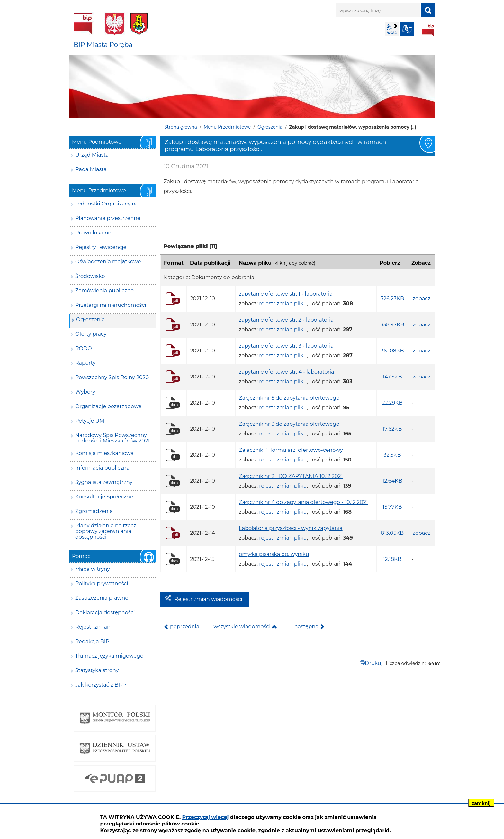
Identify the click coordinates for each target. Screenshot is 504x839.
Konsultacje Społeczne (104, 497)
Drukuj (374, 663)
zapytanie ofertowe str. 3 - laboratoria (286, 346)
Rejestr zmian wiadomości (208, 599)
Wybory (85, 392)
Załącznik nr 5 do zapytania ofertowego (289, 398)
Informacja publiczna (102, 468)
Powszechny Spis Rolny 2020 (112, 377)
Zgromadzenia (94, 511)
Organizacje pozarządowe (108, 406)
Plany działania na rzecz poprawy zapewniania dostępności (106, 531)
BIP (428, 30)
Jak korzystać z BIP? (101, 685)
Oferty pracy (91, 334)
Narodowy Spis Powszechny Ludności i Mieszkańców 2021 (113, 438)
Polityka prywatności (102, 584)
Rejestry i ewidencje (101, 247)
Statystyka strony (97, 670)
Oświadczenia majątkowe (108, 262)
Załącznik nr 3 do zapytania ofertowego (289, 424)
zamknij (481, 803)
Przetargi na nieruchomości (111, 305)
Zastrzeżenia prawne (102, 598)
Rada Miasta (91, 169)
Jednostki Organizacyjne (107, 204)
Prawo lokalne (93, 233)
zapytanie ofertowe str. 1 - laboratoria (286, 294)
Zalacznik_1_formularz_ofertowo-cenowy (291, 450)
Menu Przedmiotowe (227, 127)
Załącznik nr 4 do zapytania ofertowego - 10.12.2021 (303, 502)
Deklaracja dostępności (105, 612)
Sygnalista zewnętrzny (104, 482)
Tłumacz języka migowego (109, 656)
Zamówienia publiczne (104, 291)
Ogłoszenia (270, 127)
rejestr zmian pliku (283, 303)
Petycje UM (90, 421)
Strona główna (181, 127)
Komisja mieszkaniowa (104, 453)
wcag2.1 (392, 29)
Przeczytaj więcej (206, 817)
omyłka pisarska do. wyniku (274, 554)
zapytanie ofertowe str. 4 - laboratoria (286, 372)
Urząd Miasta (92, 155)
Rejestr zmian (93, 627)
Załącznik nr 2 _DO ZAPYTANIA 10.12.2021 (291, 476)
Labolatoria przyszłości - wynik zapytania (291, 528)
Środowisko (90, 276)
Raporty (85, 363)
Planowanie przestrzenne (108, 218)
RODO (84, 348)
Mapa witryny (93, 569)
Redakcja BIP (92, 641)
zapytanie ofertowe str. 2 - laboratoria (286, 320)
